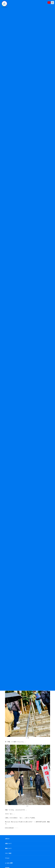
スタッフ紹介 (8, 853)
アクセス (7, 858)
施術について (8, 848)
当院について (8, 844)
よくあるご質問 (9, 863)
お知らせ (7, 839)
